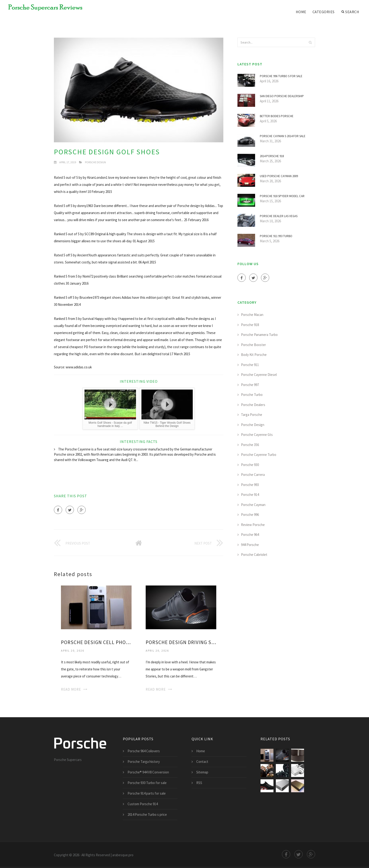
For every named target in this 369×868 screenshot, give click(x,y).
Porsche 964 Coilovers (144, 751)
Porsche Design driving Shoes (181, 642)
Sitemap (202, 772)
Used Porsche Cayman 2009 (279, 176)
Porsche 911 (250, 365)
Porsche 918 (250, 325)
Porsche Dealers (253, 405)
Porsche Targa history (144, 762)
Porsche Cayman (253, 505)
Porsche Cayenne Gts (257, 435)
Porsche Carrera (253, 475)
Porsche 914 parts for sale (147, 793)
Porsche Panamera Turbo (259, 335)
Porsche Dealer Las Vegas (279, 216)
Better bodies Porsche (277, 116)
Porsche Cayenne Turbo (259, 455)
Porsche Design (95, 162)
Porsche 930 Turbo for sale (147, 783)
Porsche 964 (250, 535)
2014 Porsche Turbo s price (147, 814)
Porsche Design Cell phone (96, 642)
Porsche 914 (250, 495)
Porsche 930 (250, 465)
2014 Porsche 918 (272, 156)
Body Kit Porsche (254, 355)
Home (301, 12)
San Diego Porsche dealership (282, 96)
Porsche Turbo (252, 395)
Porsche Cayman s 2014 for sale (283, 136)
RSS (199, 783)
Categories (324, 12)
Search (350, 12)
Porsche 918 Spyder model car (282, 196)
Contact (202, 762)
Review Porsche (253, 525)
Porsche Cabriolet (254, 555)
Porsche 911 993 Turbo (276, 236)
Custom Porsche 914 (143, 804)
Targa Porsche (252, 415)
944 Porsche (250, 545)
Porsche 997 (250, 385)
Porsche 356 (250, 445)
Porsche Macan (252, 315)
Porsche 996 (250, 515)
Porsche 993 (250, 485)
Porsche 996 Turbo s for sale (281, 76)
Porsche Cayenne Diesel (259, 375)
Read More (71, 689)
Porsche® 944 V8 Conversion (148, 772)
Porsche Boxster (253, 345)
